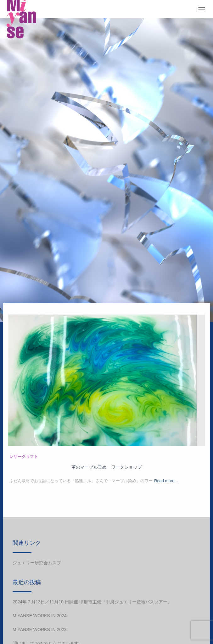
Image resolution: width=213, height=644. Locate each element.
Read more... (166, 481)
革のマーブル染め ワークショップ (107, 467)
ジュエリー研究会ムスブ (37, 563)
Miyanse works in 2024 (40, 616)
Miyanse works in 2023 (40, 630)
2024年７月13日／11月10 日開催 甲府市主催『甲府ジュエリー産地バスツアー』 (92, 602)
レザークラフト (24, 456)
